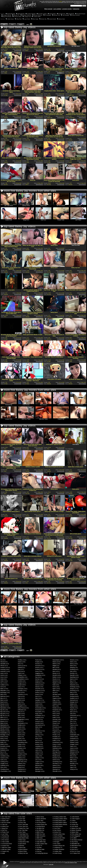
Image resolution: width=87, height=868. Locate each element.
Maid (37, 767)
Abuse (76, 863)
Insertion (38, 723)
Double (20, 725)
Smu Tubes (61, 618)
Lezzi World (75, 826)
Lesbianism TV (58, 847)
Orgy (54, 700)
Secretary (55, 764)
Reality (54, 746)
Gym (37, 696)
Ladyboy (38, 748)
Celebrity (3, 765)
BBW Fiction (40, 832)
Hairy (37, 698)
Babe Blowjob (21, 14)
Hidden (37, 706)
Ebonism (9, 806)
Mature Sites (75, 832)
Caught (2, 764)
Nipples (55, 683)
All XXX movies (61, 205)
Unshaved (73, 739)
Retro (54, 750)
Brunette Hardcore (27, 15)
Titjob (71, 719)
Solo (71, 671)
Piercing (55, 719)
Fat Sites (39, 847)
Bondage (3, 735)
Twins (72, 729)
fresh (12, 24)
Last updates (57, 9)
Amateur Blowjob (31, 14)
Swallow (72, 698)
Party (54, 712)
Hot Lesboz (57, 844)
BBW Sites (40, 838)
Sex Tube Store (9, 205)
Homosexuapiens (59, 840)
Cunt (19, 696)
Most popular (48, 9)
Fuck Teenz (57, 828)
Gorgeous (38, 691)
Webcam (72, 752)
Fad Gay (39, 851)
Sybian (72, 704)
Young (72, 769)
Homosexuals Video (60, 838)
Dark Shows (78, 792)
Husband (38, 717)
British (2, 744)
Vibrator (72, 742)
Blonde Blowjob (11, 14)
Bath (2, 694)
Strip (71, 692)
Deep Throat (21, 708)
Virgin (72, 746)
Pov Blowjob (48, 15)
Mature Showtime (76, 830)
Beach (2, 702)
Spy (71, 681)
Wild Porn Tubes (26, 419)
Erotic (19, 733)
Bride (2, 742)
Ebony (20, 729)
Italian (37, 727)
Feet (19, 752)
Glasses (37, 687)
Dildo (19, 714)
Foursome (38, 666)
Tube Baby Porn (78, 618)
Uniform (72, 737)
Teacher (72, 708)
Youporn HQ (61, 419)
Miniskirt (55, 669)
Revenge (55, 752)
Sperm (72, 679)
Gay (36, 677)
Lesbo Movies (75, 817)
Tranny (72, 725)
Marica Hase (62, 19)
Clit (19, 664)
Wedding (72, 754)
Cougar (20, 683)
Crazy (19, 687)
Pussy (54, 744)
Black (2, 723)
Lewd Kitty (74, 823)
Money (54, 673)
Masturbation (56, 660)
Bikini (2, 717)
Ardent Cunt (9, 219)
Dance (20, 704)
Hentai (37, 704)
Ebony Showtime (41, 819)
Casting (2, 762)
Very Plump (75, 842)
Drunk (19, 727)
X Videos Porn (76, 853)
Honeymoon (39, 710)
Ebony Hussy (40, 817)
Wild (71, 762)
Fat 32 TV (39, 846)
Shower (72, 660)
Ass (1, 683)
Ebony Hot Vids (78, 806)
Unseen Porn (9, 419)
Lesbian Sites (58, 851)
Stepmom (73, 685)
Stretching (73, 691)
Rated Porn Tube (26, 618)
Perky (54, 716)
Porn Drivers (43, 404)
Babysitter (3, 691)
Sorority (72, 673)
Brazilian (3, 740)
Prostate (55, 737)
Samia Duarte (52, 19)
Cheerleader (4, 771)
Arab (2, 679)
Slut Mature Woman (77, 840)
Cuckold (20, 691)
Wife (71, 760)
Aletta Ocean (11, 19)
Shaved (55, 767)
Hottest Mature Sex (59, 846)
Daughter (20, 706)
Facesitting (21, 742)
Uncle (72, 733)
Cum (19, 692)
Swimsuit (72, 700)
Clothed (20, 668)
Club (19, 669)
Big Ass (2, 706)
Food (37, 660)
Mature (55, 662)
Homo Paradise (58, 836)
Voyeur (72, 748)
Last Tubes (78, 219)
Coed (19, 673)
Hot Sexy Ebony (41, 823)
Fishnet (20, 764)
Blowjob (3, 731)
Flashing (20, 769)
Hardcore (38, 702)
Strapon (72, 689)
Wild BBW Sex (76, 844)
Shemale (55, 771)
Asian (2, 681)
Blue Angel (35, 19)
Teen (71, 712)
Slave (71, 666)
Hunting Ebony (41, 826)
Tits (71, 721)
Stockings (73, 687)
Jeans (37, 733)
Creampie (20, 689)
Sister (72, 662)
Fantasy (20, 748)
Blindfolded (3, 727)
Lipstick (37, 764)
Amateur (3, 668)
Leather (37, 754)
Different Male (41, 849)
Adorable (3, 664)
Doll (19, 721)
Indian (37, 719)
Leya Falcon (27, 19)
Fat (19, 750)
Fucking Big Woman (42, 853)
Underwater (73, 735)
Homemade (38, 708)
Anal (2, 673)
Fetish (19, 756)
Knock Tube (61, 603)
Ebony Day (26, 806)
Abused (2, 662)
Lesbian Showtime (59, 849)
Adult (78, 419)
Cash (2, 760)
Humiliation (38, 716)
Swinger (72, 702)
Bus (1, 752)
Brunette (3, 746)
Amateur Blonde (7, 15)
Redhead (55, 748)
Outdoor (55, 704)
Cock (19, 671)
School (54, 760)
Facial (19, 744)
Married (37, 769)
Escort (20, 735)
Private (55, 735)
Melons (55, 664)
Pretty (54, 733)
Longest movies (67, 9)
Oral (54, 696)
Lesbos (74, 821)
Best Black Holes (26, 792)
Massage (38, 771)
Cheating (3, 769)
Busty (2, 754)
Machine (38, 765)
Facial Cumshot (76, 15)
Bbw (2, 698)
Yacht (71, 765)
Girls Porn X (75, 849)
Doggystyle (21, 719)
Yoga (71, 767)
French (37, 668)
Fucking (37, 669)
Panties (55, 708)
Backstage (3, 692)
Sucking (72, 696)
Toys (71, 723)
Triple (71, 727)
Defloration (21, 710)
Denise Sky (44, 19)
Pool (54, 725)
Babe (2, 689)
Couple (20, 685)
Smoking (72, 669)
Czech (20, 700)
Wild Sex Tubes (43, 419)
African (2, 666)
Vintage (72, 744)
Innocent (38, 721)
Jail (36, 729)
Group (37, 694)
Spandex (72, 675)
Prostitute (55, 739)
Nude (54, 685)
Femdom (20, 754)
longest (21, 24)
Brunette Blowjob (81, 14)
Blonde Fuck (57, 15)
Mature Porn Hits (76, 828)
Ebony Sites (40, 821)
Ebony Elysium (43, 806)
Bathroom (3, 696)
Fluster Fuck (61, 219)
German (37, 679)
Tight (71, 717)
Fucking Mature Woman (61, 824)
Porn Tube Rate (78, 603)
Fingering (20, 760)
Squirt (72, 683)
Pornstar (55, 727)
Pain (54, 706)
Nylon (54, 689)
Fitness (20, 767)
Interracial (38, 725)
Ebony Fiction (61, 806)
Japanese (38, 731)
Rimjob (55, 756)
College (20, 675)
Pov (54, 729)
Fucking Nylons (58, 826)
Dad (19, 702)
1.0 (15, 51)
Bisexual (3, 719)
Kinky (37, 739)
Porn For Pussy (76, 851)
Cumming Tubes (41, 840)
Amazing (3, 669)
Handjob (37, 700)
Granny (37, 692)
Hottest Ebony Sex (42, 824)
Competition (21, 677)
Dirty (19, 716)
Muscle (55, 679)
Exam (19, 737)
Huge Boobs (71, 14)
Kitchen (37, 742)
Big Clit (2, 710)
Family (20, 746)
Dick (19, 712)
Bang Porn (26, 219)
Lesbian (37, 758)
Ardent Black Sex (9, 792)
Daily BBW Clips (41, 842)
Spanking (72, 677)
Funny (37, 671)
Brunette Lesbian (42, 14)
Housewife (38, 712)
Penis (54, 714)
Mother (55, 677)
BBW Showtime (41, 836)
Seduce (55, 765)
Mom (54, 671)
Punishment (56, 742)
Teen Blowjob (66, 15)
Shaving (55, 769)
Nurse (54, 687)
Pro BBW (74, 838)
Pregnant (55, 731)
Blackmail (3, 725)
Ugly (71, 731)
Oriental (55, 702)
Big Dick (3, 714)
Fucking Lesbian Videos (61, 819)
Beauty (2, 704)
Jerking (37, 735)
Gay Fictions (58, 830)
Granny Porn (58, 832)
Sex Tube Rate (43, 618)
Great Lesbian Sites (60, 834)
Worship (72, 764)
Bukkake (3, 750)
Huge (37, 714)
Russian (55, 758)
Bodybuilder (4, 733)
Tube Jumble (61, 404)
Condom (20, 681)
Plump (54, 723)
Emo (19, 731)
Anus (2, 677)
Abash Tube (43, 205)
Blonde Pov (17, 15)
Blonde (2, 729)
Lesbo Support (76, 819)
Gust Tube (26, 603)
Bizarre (2, 721)
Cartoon (3, 758)
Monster (55, 675)
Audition (3, 685)
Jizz (36, 737)
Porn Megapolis (76, 836)
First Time (20, 762)
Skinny (72, 664)
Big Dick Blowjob (7, 17)
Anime (2, 675)
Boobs (2, 737)
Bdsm (2, 700)
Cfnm (2, 767)
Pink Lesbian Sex (76, 834)
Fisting (20, 765)
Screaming (56, 762)
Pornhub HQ (9, 404)
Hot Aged (57, 842)
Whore (72, 758)
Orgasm (55, 698)
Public (54, 740)
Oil (53, 692)
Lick (36, 760)
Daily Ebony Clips (61, 792)
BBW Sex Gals (41, 834)
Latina (37, 752)
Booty (2, 739)
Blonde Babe (52, 14)
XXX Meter (75, 847)
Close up (20, 666)
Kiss (36, 740)
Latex (37, 750)
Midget (54, 666)
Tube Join (78, 205)
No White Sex (41, 830)
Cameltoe (3, 756)
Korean (37, 744)
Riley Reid (19, 19)
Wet (71, 756)
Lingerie (37, 762)
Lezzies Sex (75, 824)
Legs (37, 756)
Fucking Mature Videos (60, 823)
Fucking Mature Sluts (60, 821)
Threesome (73, 716)
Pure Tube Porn (9, 618)
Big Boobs (3, 708)
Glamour (38, 685)
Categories (76, 9)
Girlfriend (38, 683)
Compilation (21, 679)
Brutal (2, 748)
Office (54, 691)
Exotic (19, 739)
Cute (19, 698)
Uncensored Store (78, 404)
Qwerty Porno (26, 205)
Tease (72, 710)
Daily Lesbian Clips (42, 844)
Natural (55, 681)
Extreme (20, 740)
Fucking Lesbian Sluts (60, 817)
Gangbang (38, 675)
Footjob (37, 662)
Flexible (20, 771)
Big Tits (2, 716)
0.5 (15, 51)
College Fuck (27, 17)
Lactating (38, 746)
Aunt (2, 687)
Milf (54, 668)
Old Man (55, 694)
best (4, 24)
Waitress (72, 750)
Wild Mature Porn (76, 846)
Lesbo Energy (58, 853)
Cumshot (20, 694)
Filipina (20, 758)
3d (1, 660)
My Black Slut (40, 828)
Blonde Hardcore (38, 15)
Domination (21, 723)
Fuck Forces (26, 404)
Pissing (55, 721)
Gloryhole (38, 689)
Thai (71, 714)
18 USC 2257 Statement (69, 863)
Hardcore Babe (18, 17)
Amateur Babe (37, 17)
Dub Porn (43, 219)
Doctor (20, 717)
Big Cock (3, 712)
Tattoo (72, 706)
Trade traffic (51, 864)
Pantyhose (55, 710)
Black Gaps (43, 792)
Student (72, 694)
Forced (37, 664)
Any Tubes (9, 603)
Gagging (38, 673)
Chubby (20, 660)
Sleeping (72, 668)
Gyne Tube (43, 603)
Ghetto (37, 681)
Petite (54, 717)
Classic (20, 662)
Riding (54, 754)
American (3, 671)
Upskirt (72, 740)
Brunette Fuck (62, 14)
